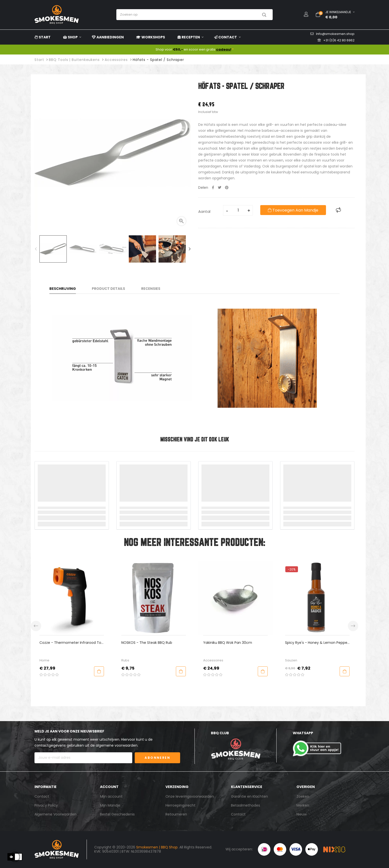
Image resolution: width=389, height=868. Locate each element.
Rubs (206, 660)
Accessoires (294, 660)
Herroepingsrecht (180, 805)
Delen (213, 188)
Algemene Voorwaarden (55, 814)
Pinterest (227, 188)
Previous (36, 249)
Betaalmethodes (245, 805)
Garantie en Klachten (249, 796)
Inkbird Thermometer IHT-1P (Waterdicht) (63, 643)
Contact (42, 796)
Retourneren (176, 814)
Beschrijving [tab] (63, 289)
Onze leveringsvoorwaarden (190, 796)
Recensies (151, 289)
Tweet (220, 188)
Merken (303, 805)
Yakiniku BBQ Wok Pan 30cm (309, 643)
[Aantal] (238, 210)
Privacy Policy (46, 805)
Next (190, 249)
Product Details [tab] (108, 289)
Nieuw (302, 814)
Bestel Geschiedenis (117, 814)
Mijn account (111, 796)
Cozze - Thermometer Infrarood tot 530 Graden (152, 643)
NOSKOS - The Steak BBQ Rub (228, 643)
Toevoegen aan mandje (293, 210)
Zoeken (303, 796)
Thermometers (51, 660)
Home (126, 660)
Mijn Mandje (110, 805)
